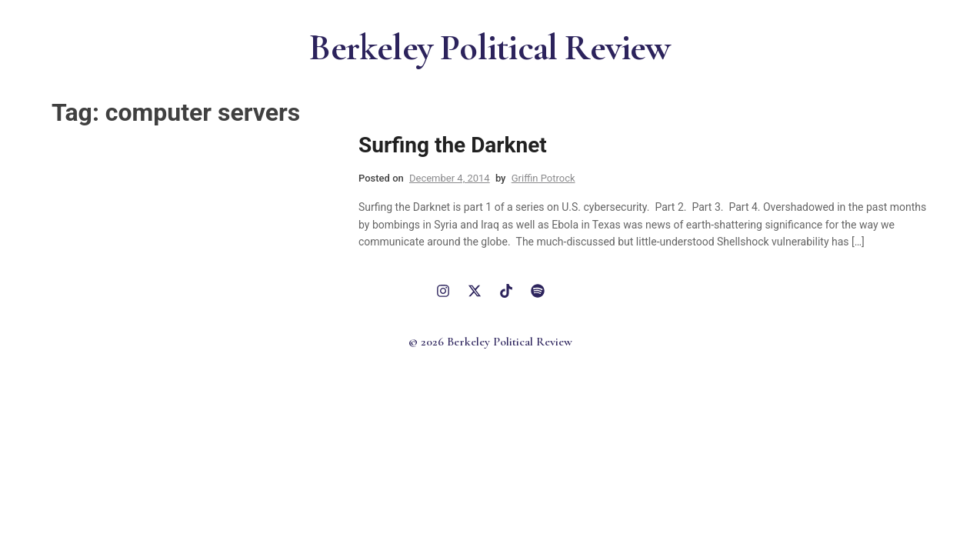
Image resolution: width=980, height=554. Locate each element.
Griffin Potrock (543, 178)
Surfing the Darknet (453, 145)
